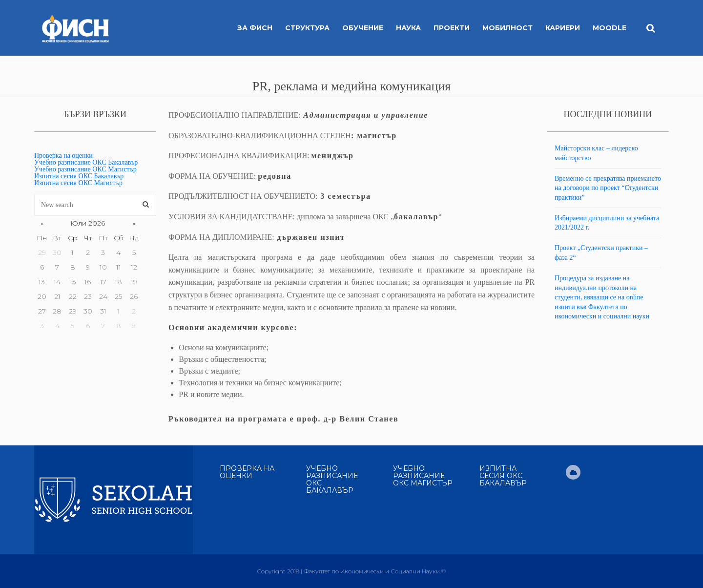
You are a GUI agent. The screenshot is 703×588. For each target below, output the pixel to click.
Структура (307, 28)
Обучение (363, 28)
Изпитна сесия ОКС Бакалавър (79, 176)
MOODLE (610, 28)
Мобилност (507, 28)
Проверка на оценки (63, 156)
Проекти (452, 28)
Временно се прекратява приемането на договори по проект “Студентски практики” (608, 188)
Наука (408, 28)
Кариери (563, 28)
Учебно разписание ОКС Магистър (85, 169)
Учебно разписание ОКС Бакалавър (86, 162)
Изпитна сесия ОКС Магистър (78, 183)
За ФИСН (255, 28)
